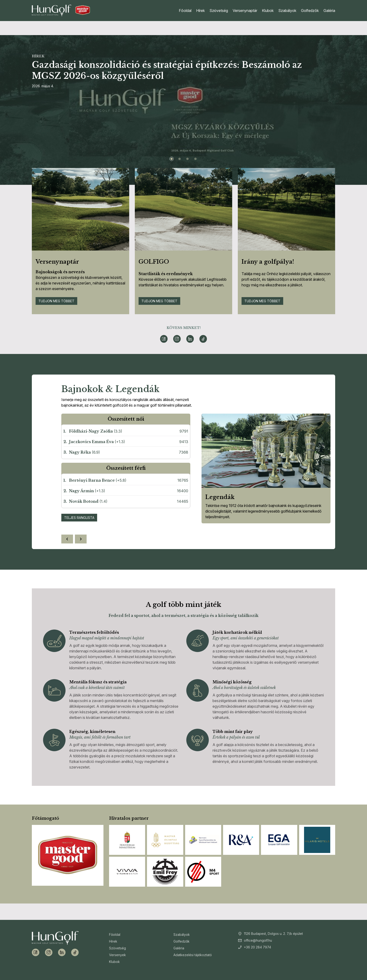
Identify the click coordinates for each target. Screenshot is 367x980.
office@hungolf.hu (258, 940)
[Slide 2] (180, 159)
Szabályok (287, 11)
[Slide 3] (187, 159)
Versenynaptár (245, 11)
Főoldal (185, 11)
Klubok (268, 11)
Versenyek (117, 955)
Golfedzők (310, 11)
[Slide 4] (195, 159)
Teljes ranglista (79, 518)
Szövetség (219, 11)
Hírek (200, 11)
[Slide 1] (172, 159)
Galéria (329, 11)
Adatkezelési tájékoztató (193, 955)
